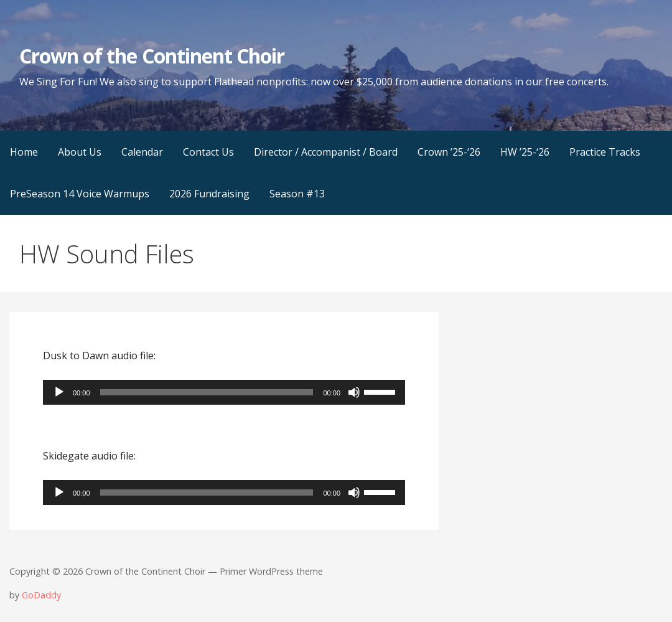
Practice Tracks (605, 152)
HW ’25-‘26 (525, 152)
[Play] (59, 392)
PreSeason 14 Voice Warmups (80, 194)
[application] (224, 392)
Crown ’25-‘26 (449, 152)
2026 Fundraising (209, 194)
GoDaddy (41, 595)
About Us (80, 152)
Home (24, 152)
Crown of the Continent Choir (152, 56)
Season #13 (297, 194)
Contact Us (208, 152)
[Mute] (354, 392)
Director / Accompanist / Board (326, 152)
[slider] (207, 392)
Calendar (142, 152)
